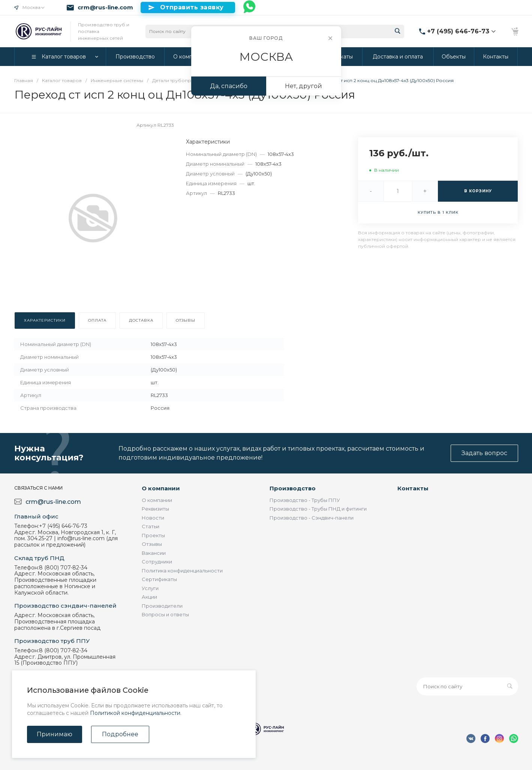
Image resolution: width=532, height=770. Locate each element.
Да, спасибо (229, 86)
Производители (162, 606)
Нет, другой (303, 86)
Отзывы (152, 544)
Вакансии (154, 553)
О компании (161, 488)
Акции (149, 597)
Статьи (151, 526)
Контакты (413, 488)
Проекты (153, 535)
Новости (153, 518)
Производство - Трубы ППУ (305, 500)
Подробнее (120, 734)
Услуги (150, 588)
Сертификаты (159, 579)
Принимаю (55, 734)
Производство (293, 488)
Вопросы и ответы (165, 614)
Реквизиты (155, 509)
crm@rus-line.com (105, 7)
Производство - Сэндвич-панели (312, 518)
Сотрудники (157, 562)
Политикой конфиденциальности (135, 713)
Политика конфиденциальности (182, 571)
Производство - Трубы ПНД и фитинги (318, 509)
